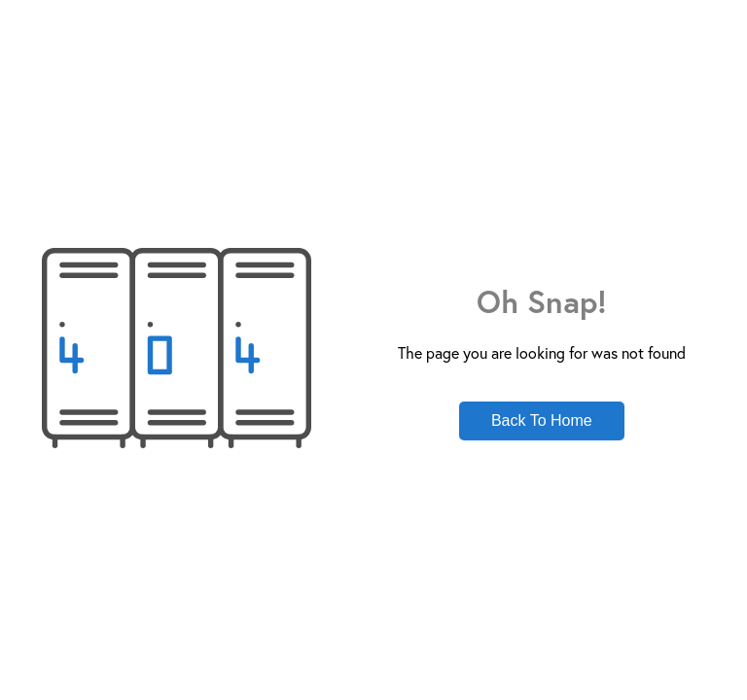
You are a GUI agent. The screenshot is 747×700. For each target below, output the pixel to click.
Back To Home (542, 420)
